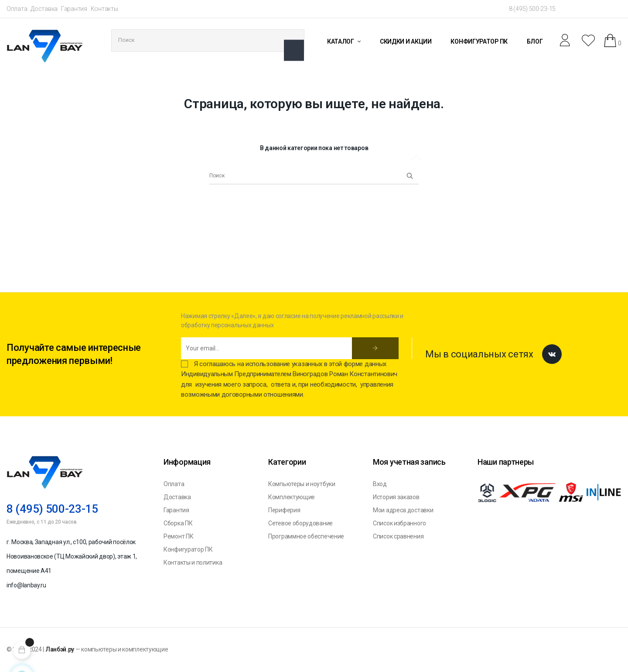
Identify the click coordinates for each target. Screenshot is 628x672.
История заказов (396, 497)
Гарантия (74, 9)
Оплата (17, 9)
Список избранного (399, 523)
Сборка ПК (178, 523)
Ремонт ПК (178, 536)
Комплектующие (292, 497)
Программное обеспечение (306, 536)
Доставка (44, 9)
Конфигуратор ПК (188, 549)
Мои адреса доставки (403, 510)
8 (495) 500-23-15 (532, 9)
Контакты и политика (193, 562)
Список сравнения (398, 536)
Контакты (104, 9)
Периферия (284, 510)
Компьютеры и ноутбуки (302, 484)
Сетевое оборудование (300, 523)
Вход (380, 484)
